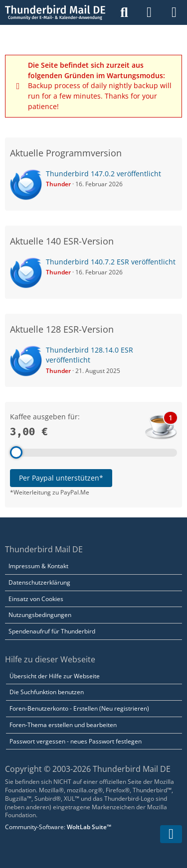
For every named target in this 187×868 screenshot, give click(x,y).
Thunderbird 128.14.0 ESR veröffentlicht (90, 355)
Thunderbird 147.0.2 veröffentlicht (103, 174)
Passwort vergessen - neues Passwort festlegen (76, 741)
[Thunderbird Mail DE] (55, 12)
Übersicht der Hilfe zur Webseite (55, 676)
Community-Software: (58, 827)
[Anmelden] (149, 12)
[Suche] (124, 12)
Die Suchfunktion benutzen (47, 692)
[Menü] (174, 12)
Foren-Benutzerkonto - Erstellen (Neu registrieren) (79, 708)
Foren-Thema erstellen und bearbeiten (63, 725)
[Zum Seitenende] (171, 834)
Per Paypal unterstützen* (61, 478)
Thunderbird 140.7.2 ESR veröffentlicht (111, 262)
